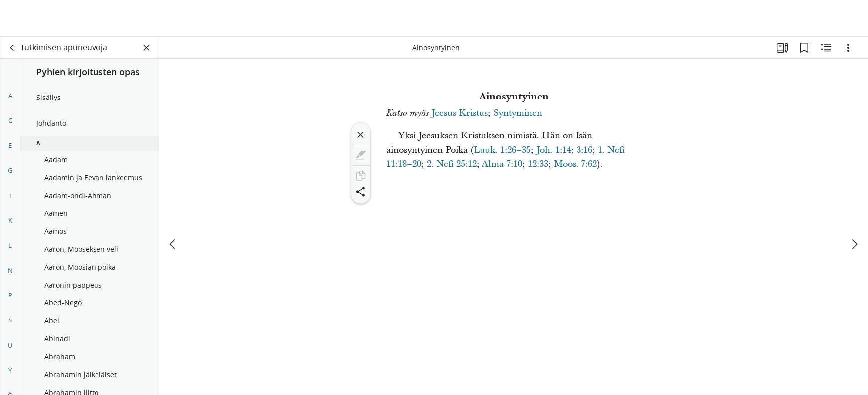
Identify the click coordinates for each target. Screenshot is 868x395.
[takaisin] (12, 48)
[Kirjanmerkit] (804, 48)
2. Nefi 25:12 (452, 164)
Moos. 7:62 (575, 164)
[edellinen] (173, 207)
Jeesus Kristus (460, 113)
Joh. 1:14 (554, 150)
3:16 (584, 150)
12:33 (538, 164)
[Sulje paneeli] (147, 48)
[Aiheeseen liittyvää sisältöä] (826, 48)
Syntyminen (518, 113)
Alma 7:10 (502, 164)
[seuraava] (854, 207)
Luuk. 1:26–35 (502, 150)
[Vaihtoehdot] (848, 48)
